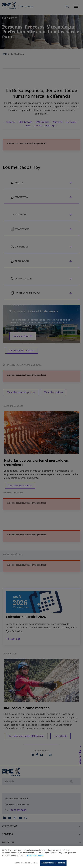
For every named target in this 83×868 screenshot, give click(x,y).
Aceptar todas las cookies (53, 864)
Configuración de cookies (26, 864)
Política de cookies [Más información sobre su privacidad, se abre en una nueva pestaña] (35, 856)
